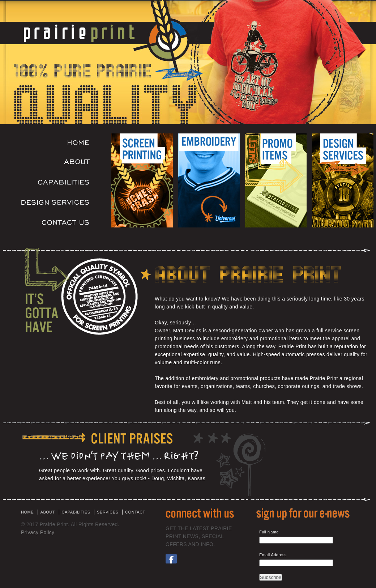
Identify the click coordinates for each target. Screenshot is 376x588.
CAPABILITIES (76, 512)
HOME (27, 512)
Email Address (273, 555)
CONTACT (135, 512)
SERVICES (108, 512)
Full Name (269, 532)
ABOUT (48, 512)
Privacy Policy (38, 532)
